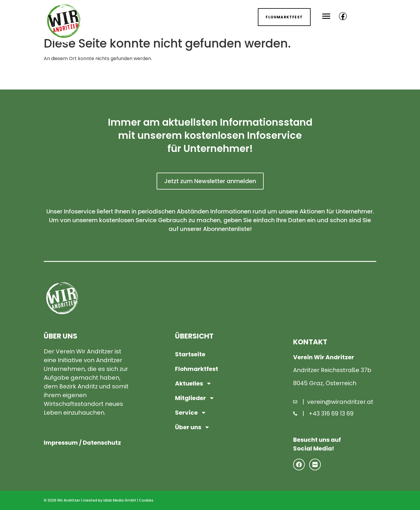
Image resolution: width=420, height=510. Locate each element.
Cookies (146, 500)
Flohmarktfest (197, 369)
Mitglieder (195, 398)
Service (191, 413)
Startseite (190, 354)
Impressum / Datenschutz (83, 443)
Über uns (192, 427)
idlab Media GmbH (120, 500)
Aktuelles (193, 383)
